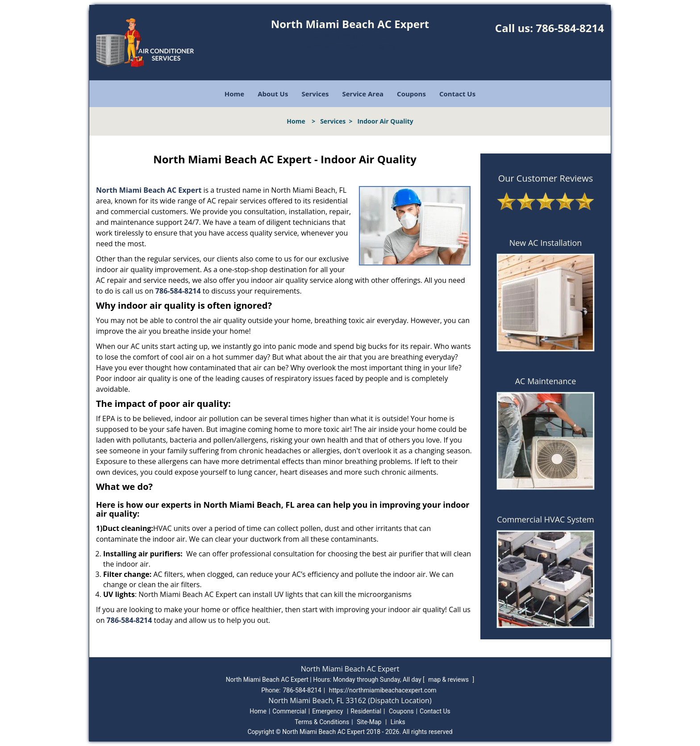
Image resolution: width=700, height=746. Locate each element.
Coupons (411, 94)
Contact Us (457, 94)
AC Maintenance (546, 381)
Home (234, 94)
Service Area (363, 94)
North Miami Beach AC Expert (149, 190)
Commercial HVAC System (545, 519)
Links (398, 722)
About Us (273, 94)
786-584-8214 (570, 28)
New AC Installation (546, 243)
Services (315, 94)
